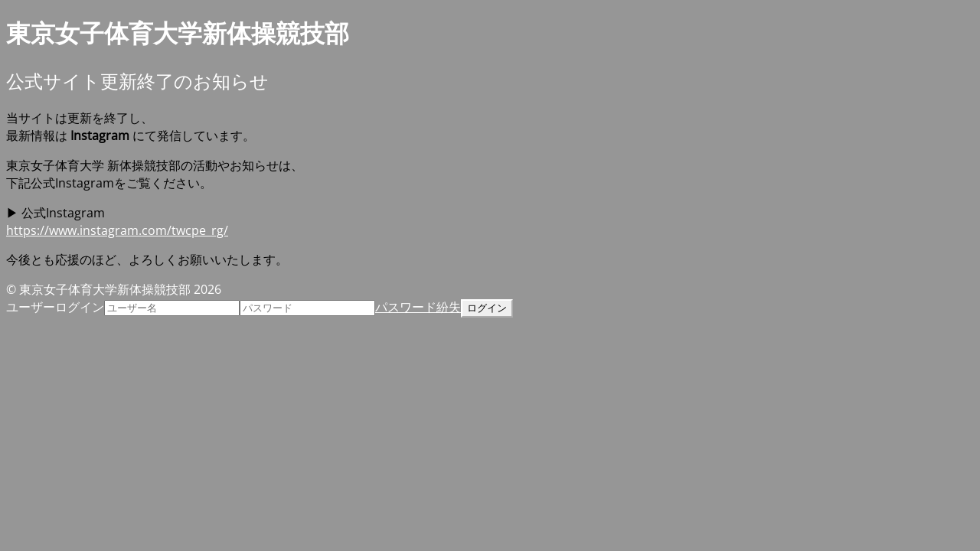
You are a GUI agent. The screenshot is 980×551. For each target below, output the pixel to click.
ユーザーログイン (55, 307)
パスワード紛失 (418, 307)
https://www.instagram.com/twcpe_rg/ (117, 230)
